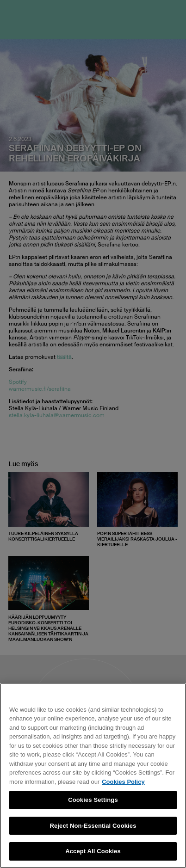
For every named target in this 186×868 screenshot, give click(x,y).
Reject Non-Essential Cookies (93, 826)
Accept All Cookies (93, 851)
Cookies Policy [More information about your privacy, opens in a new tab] (123, 782)
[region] (93, 776)
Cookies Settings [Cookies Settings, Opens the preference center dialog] (93, 800)
